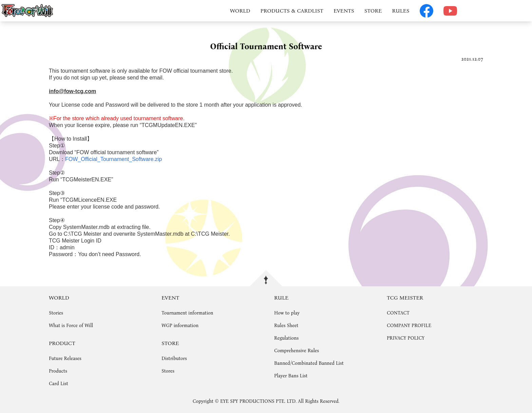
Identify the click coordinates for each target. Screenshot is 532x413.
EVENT (170, 298)
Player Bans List (291, 376)
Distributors (174, 358)
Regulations (286, 338)
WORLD (240, 11)
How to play (287, 313)
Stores (168, 371)
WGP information (180, 326)
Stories (56, 313)
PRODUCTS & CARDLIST (292, 11)
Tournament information (187, 313)
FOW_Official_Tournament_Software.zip (113, 159)
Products (58, 371)
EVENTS (344, 11)
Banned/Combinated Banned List (309, 363)
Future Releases (65, 358)
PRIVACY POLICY (406, 338)
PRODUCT (62, 343)
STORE (373, 11)
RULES (401, 11)
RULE (281, 298)
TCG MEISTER (405, 298)
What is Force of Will (71, 326)
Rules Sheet (286, 326)
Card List (59, 384)
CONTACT (398, 313)
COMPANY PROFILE (409, 326)
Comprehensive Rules (297, 351)
